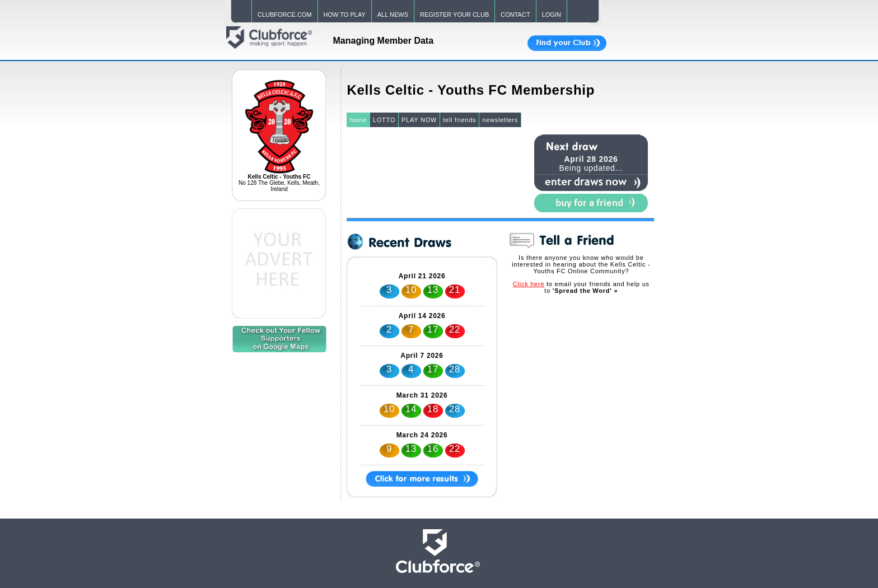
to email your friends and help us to (581, 287)
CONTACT (515, 15)
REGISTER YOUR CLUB (454, 15)
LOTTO (384, 120)
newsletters (500, 120)
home (358, 120)
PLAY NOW (419, 120)
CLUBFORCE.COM (285, 15)
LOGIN (552, 15)
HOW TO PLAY (345, 15)
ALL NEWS (393, 15)
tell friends (459, 120)
